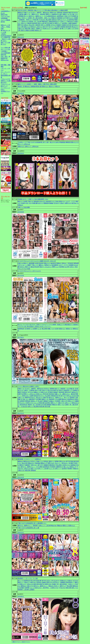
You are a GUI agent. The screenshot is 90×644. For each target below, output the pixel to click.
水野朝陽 (20, 16)
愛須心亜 (39, 86)
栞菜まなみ (27, 27)
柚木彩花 (49, 201)
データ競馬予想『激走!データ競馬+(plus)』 (6, 39)
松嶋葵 (64, 25)
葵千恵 (47, 23)
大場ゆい (33, 29)
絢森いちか (51, 329)
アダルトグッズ (5, 84)
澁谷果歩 (65, 23)
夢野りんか (56, 267)
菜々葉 (59, 29)
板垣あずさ (57, 21)
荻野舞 (48, 25)
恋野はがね (62, 461)
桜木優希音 (55, 265)
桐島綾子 (46, 401)
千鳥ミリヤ (35, 265)
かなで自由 (55, 201)
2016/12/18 (21, 477)
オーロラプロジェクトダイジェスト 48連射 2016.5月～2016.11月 (37, 261)
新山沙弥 (32, 25)
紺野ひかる (68, 203)
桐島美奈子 (45, 21)
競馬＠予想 (4, 15)
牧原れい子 (38, 30)
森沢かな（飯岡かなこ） (36, 16)
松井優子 (22, 588)
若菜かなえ (45, 86)
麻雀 (2, 67)
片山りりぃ (58, 463)
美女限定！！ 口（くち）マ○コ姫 (28, 578)
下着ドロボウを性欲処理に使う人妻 (28, 528)
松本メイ (25, 18)
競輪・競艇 (7, 65)
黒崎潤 (51, 21)
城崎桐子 (28, 465)
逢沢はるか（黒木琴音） (42, 588)
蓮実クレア (58, 23)
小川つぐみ (21, 265)
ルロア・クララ (71, 201)
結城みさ (52, 401)
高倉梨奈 (54, 14)
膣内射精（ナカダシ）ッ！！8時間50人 (29, 459)
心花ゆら (62, 203)
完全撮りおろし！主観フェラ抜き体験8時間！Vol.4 (33, 199)
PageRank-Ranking (6, 36)
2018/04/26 (21, 153)
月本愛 (23, 203)
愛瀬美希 (46, 203)
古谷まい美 (50, 581)
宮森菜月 (59, 25)
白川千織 (65, 18)
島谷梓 (37, 267)
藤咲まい (41, 265)
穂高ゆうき (69, 329)
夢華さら (49, 14)
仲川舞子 (71, 463)
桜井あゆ (33, 27)
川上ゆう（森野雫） (36, 13)
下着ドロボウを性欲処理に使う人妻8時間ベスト (32, 523)
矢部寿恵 (65, 13)
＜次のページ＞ (25, 642)
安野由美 (60, 13)
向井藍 (25, 201)
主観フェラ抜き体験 (24, 207)
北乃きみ (53, 25)
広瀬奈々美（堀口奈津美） (36, 18)
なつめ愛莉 (34, 329)
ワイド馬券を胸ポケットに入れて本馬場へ (5, 49)
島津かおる (47, 29)
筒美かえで (29, 20)
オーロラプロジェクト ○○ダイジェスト (29, 271)
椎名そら (20, 201)
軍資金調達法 (5, 75)
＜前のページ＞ (16, 642)
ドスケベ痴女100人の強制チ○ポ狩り (28, 386)
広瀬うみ (30, 201)
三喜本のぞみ (25, 21)
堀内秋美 (35, 23)
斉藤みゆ (54, 18)
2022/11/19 (21, 37)
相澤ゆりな (48, 265)
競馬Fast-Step (5, 60)
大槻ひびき (21, 29)
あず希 (67, 267)
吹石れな (22, 267)
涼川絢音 (32, 30)
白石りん (40, 203)
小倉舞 (70, 23)
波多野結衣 (60, 16)
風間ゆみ (20, 13)
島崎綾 (51, 203)
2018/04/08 (21, 212)
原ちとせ (26, 16)
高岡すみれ (53, 13)
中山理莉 (57, 27)
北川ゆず (56, 203)
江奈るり (72, 267)
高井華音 (62, 267)
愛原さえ (52, 461)
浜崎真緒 (60, 18)
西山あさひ (75, 27)
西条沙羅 (27, 29)
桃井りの (28, 267)
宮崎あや (20, 205)
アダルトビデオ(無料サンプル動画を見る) (6, 81)
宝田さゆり (34, 465)
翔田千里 (71, 13)
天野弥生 (46, 461)
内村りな (43, 25)
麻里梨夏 (32, 263)
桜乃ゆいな (75, 203)
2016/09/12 (21, 596)
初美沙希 (36, 20)
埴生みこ (65, 263)
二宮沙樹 (39, 21)
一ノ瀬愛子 (28, 265)
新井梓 (41, 263)
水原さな (23, 23)
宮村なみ (60, 20)
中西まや (57, 86)
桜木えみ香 (41, 23)
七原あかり (27, 582)
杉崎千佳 (52, 23)
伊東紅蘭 (35, 203)
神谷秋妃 (43, 14)
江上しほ (66, 20)
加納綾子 (75, 23)
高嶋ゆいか (39, 29)
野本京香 (46, 394)
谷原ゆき (26, 25)
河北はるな (42, 201)
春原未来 (69, 27)
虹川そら (52, 27)
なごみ (39, 329)
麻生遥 (33, 267)
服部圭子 (22, 465)
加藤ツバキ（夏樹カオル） (32, 14)
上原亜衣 (32, 590)
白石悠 (57, 329)
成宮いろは (48, 18)
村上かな (71, 18)
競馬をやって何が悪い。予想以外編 (5, 27)
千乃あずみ (42, 20)
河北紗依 (70, 263)
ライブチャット (5, 88)
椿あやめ (54, 526)
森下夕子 (46, 27)
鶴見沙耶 (36, 584)
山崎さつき (71, 29)
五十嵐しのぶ (74, 14)
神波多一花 (32, 21)
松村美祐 (71, 20)
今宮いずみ (28, 203)
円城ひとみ (27, 13)
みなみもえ (49, 267)
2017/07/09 (21, 275)
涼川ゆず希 (75, 396)
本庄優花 (39, 399)
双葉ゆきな (31, 463)
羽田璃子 (72, 398)
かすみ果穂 (48, 16)
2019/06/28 (21, 93)
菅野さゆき (51, 463)
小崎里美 (37, 25)
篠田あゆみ (46, 13)
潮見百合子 (71, 21)
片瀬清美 (29, 23)
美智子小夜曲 (25, 30)
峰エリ (72, 582)
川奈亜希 (71, 265)
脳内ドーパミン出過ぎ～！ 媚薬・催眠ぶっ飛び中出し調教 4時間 (37, 84)
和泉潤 (68, 582)
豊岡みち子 (44, 463)
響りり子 (64, 29)
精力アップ (4, 86)
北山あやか (57, 581)
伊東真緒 (63, 27)
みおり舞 (20, 27)
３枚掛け (3, 34)
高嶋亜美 (46, 465)
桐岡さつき (66, 14)
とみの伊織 (54, 29)
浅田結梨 (36, 201)
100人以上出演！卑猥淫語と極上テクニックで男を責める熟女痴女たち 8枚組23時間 (43, 10)
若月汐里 (69, 25)
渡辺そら (52, 86)
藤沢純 (21, 14)
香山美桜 (49, 20)
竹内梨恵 (74, 16)
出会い (3, 90)
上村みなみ (39, 27)
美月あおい (75, 25)
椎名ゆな (54, 16)
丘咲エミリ (64, 21)
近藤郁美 (58, 467)
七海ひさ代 (67, 16)
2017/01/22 (21, 413)
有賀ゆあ (54, 20)
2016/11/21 (21, 532)
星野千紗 (20, 25)
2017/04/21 (21, 337)
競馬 (2, 65)
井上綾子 (60, 14)
